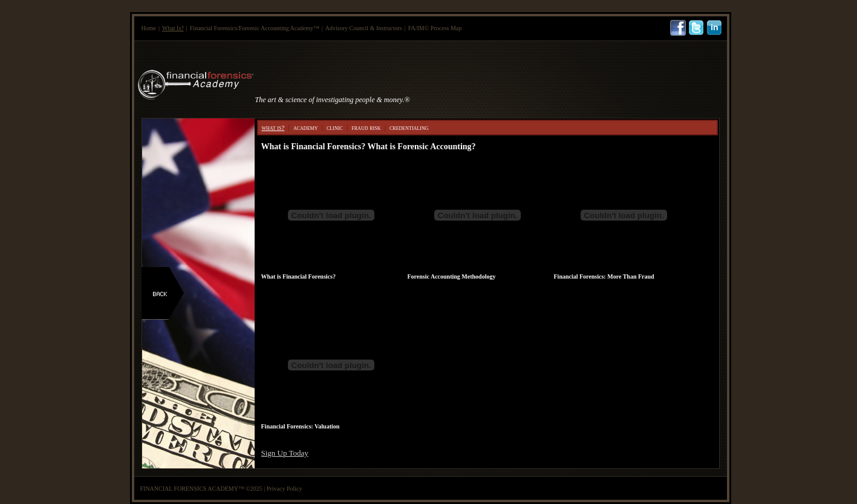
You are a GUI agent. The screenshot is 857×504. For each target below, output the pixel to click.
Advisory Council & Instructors (364, 28)
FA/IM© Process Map (435, 28)
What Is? (173, 28)
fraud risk (366, 128)
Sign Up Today (285, 453)
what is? (273, 128)
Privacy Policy (285, 489)
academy (305, 128)
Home (149, 28)
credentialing (409, 128)
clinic (335, 128)
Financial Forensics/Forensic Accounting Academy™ (255, 28)
